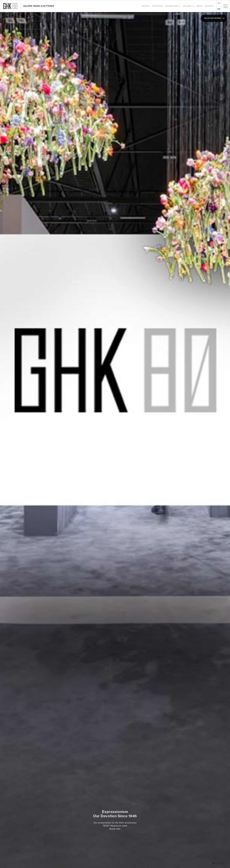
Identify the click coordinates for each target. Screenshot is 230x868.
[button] (173, 6)
